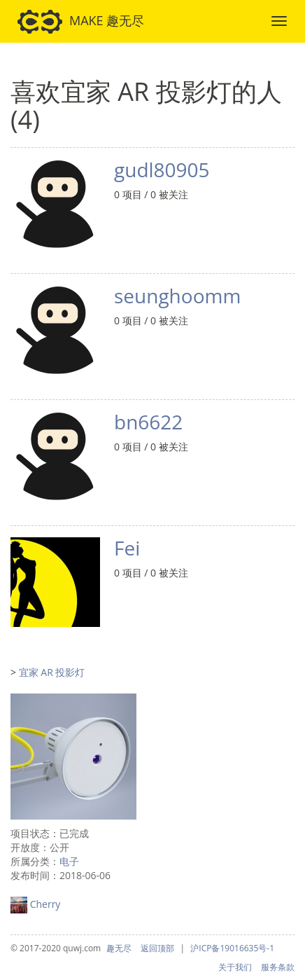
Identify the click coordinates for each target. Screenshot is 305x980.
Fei (127, 548)
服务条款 (278, 967)
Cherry (45, 904)
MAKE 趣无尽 (81, 22)
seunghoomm (177, 296)
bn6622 (148, 422)
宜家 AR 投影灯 (52, 672)
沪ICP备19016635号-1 (232, 948)
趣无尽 (119, 948)
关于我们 (235, 967)
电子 (69, 861)
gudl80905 (162, 170)
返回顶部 (157, 948)
